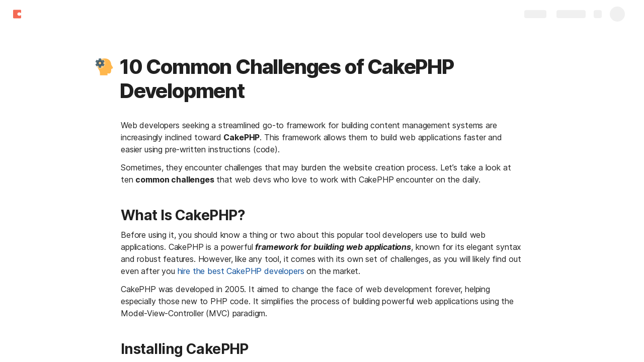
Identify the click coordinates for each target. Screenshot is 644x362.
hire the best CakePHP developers (241, 271)
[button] (104, 67)
